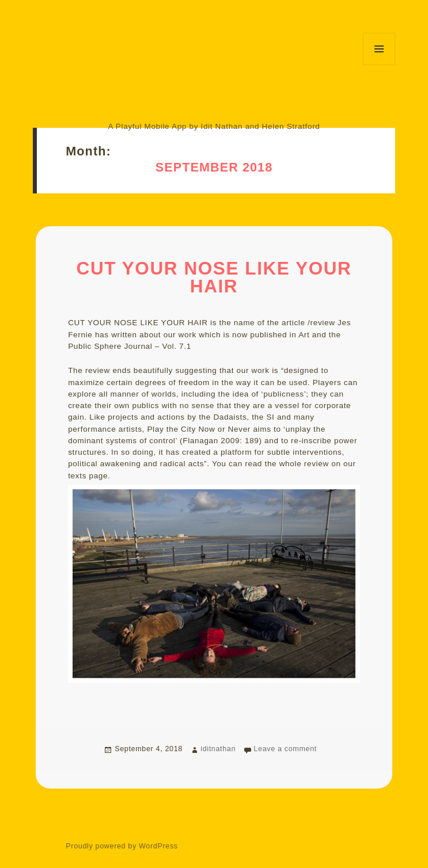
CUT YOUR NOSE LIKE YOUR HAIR (214, 278)
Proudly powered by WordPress (122, 846)
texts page (88, 476)
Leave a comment (285, 749)
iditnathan (218, 749)
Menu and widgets (379, 49)
